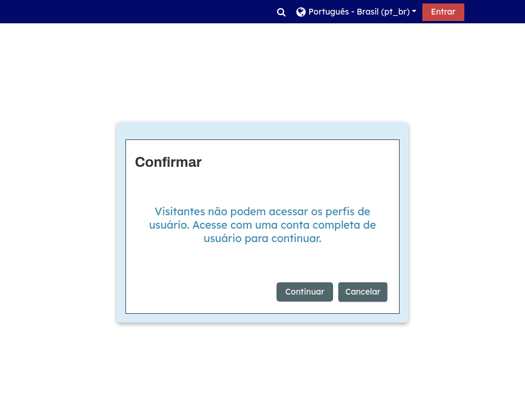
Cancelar (363, 292)
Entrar (443, 12)
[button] (281, 12)
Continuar (305, 292)
